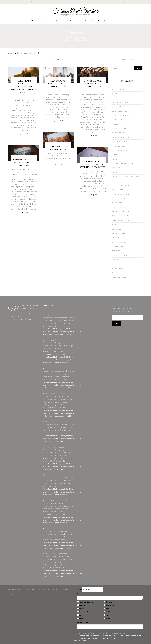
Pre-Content (82, 594)
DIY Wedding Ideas (119, 129)
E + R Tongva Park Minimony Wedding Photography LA (93, 84)
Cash (81, 615)
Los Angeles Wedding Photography (125, 177)
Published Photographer (121, 220)
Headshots (116, 168)
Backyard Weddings (120, 102)
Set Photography (118, 242)
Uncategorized (118, 264)
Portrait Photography (121, 216)
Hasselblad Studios (75, 11)
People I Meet (117, 203)
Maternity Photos (119, 190)
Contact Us (116, 21)
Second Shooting (119, 233)
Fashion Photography (120, 150)
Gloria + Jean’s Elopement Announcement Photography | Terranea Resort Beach (24, 87)
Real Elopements (118, 225)
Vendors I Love (74, 21)
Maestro (83, 605)
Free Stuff (116, 155)
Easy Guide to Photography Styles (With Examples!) (58, 84)
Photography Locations (121, 212)
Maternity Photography (121, 185)
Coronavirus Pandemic (121, 111)
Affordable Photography (122, 98)
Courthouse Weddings (121, 115)
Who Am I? (45, 21)
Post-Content (83, 622)
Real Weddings (118, 229)
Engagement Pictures (120, 137)
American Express (86, 602)
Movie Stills (89, 21)
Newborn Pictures (119, 198)
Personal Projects (119, 207)
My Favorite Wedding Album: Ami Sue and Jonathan (24, 163)
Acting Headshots (119, 89)
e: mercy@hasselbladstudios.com (20, 319)
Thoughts (116, 251)
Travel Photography (120, 255)
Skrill (108, 618)
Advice (114, 94)
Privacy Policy (82, 640)
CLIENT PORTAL (125, 2)
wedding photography (121, 277)
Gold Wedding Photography (123, 163)
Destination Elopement (121, 120)
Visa (107, 609)
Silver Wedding (118, 246)
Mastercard (110, 605)
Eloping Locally (118, 133)
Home (34, 21)
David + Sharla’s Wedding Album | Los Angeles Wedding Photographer (93, 164)
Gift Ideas (116, 159)
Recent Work (102, 21)
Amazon (82, 618)
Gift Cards (110, 612)
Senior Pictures (118, 238)
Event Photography (119, 142)
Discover (109, 602)
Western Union (85, 612)
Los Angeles (116, 172)
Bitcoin (109, 615)
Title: (79, 590)
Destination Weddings (121, 124)
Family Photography (120, 146)
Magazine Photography (121, 181)
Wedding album (118, 273)
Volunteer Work (118, 268)
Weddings (59, 21)
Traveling (116, 260)
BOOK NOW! (137, 2)
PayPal (82, 609)
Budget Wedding (119, 107)
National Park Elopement (121, 194)
